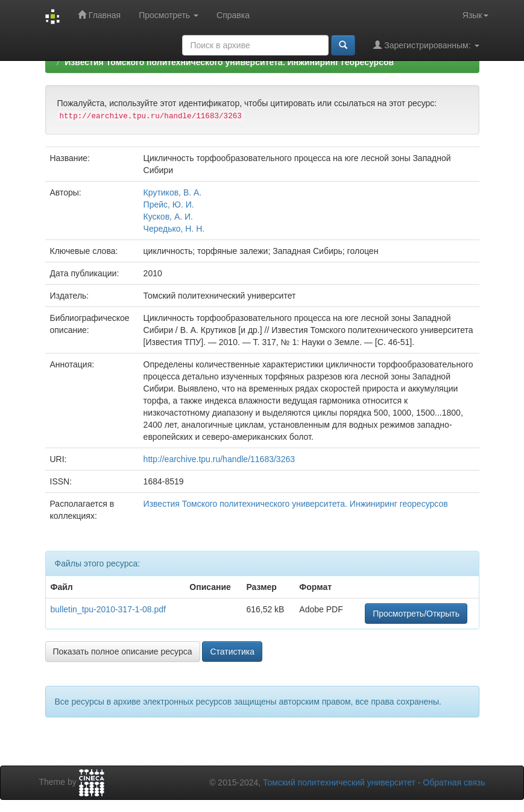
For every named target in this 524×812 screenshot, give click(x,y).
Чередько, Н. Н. (174, 229)
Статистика (232, 652)
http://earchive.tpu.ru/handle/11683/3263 (219, 459)
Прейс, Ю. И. (169, 205)
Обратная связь (454, 782)
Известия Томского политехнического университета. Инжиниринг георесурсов (229, 62)
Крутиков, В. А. (173, 192)
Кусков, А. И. (168, 217)
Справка (233, 15)
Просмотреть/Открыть (416, 614)
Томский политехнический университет (339, 782)
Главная (99, 15)
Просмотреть (169, 15)
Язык (475, 15)
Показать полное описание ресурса (123, 652)
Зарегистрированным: (426, 45)
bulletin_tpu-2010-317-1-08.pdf (108, 609)
